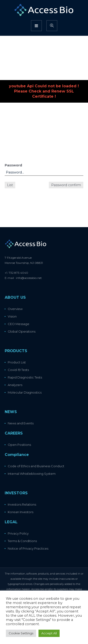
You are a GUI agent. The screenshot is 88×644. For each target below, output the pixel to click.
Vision (12, 316)
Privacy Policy (18, 533)
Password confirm (66, 185)
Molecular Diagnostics (25, 392)
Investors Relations (22, 504)
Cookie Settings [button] (21, 633)
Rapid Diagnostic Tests (25, 377)
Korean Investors (21, 512)
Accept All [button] (49, 633)
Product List (17, 362)
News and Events (21, 423)
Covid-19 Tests (18, 370)
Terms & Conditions (22, 541)
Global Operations (22, 331)
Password (13, 165)
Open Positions (19, 445)
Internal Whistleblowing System (32, 474)
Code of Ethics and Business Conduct (36, 466)
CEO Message (19, 324)
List (10, 185)
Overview (15, 309)
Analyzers (15, 385)
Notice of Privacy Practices (28, 548)
